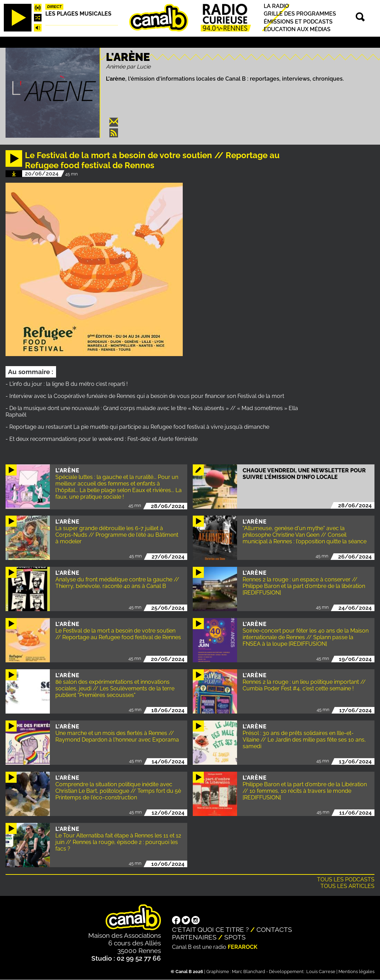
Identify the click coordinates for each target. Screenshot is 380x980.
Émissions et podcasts (298, 22)
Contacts (274, 929)
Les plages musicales (78, 14)
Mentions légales (356, 972)
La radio (276, 6)
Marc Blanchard (248, 972)
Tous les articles (347, 886)
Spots (235, 937)
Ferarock (243, 947)
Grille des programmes (300, 14)
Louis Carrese (321, 972)
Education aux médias (297, 29)
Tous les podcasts (346, 879)
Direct (54, 7)
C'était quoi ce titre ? (210, 929)
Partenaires (194, 937)
